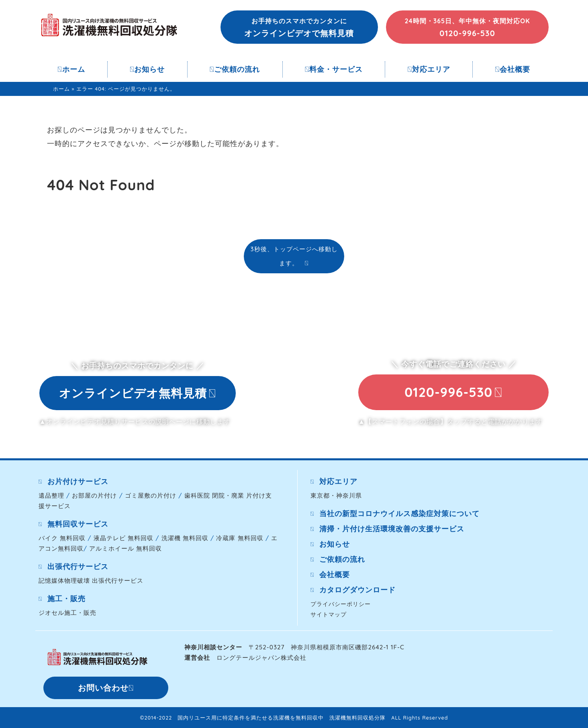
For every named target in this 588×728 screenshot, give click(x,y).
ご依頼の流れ (235, 69)
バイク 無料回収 (62, 538)
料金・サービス (334, 69)
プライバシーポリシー (341, 604)
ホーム (71, 69)
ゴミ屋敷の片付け (151, 495)
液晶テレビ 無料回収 (124, 538)
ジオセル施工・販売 (67, 613)
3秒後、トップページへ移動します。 (294, 256)
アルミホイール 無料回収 (126, 548)
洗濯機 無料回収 (185, 538)
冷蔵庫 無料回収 (240, 538)
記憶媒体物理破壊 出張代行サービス (91, 581)
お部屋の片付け (94, 495)
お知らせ (147, 69)
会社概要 (512, 69)
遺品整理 (51, 495)
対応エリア (429, 69)
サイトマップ (329, 614)
